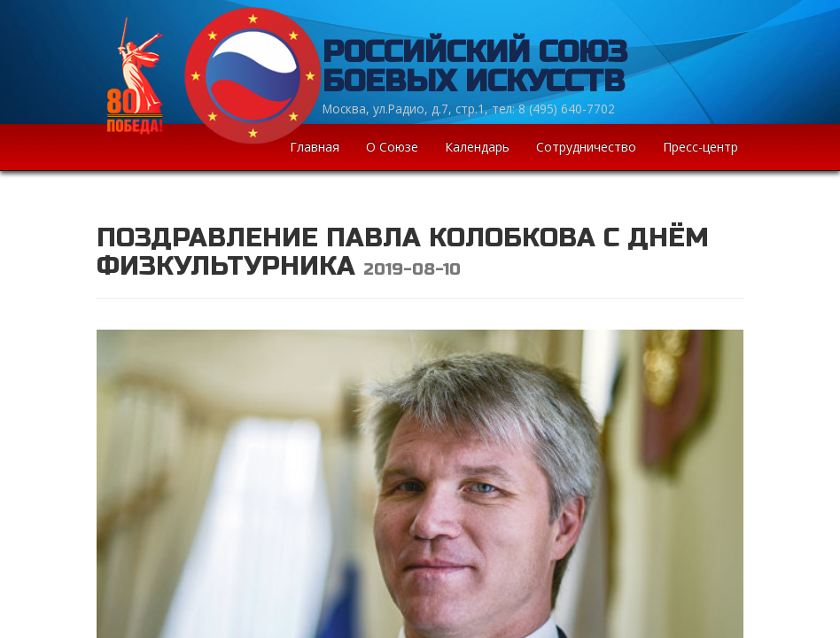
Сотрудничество (586, 147)
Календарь (477, 147)
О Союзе (392, 147)
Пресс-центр (700, 147)
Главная (315, 147)
